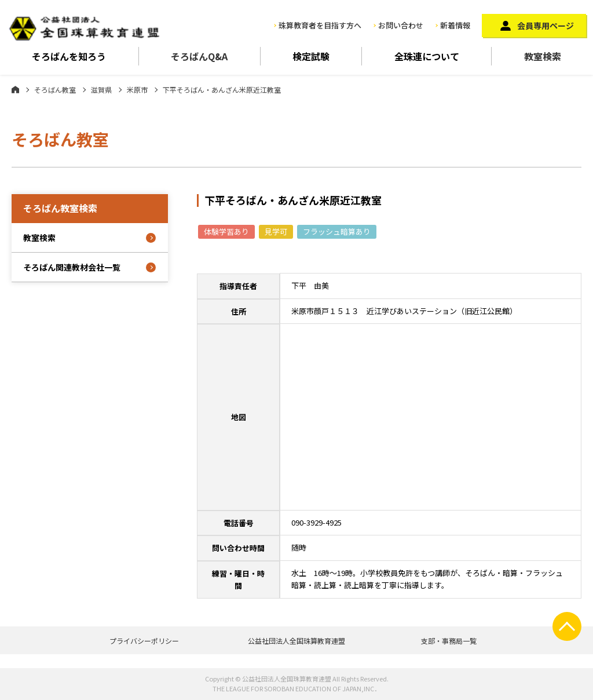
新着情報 (455, 25)
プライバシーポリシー (144, 641)
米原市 (137, 90)
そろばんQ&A (199, 56)
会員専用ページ (546, 25)
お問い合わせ (401, 25)
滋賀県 (101, 90)
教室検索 (543, 56)
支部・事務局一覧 (449, 641)
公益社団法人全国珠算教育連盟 (296, 641)
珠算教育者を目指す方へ (320, 25)
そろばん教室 (55, 90)
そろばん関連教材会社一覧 (72, 267)
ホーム (15, 89)
